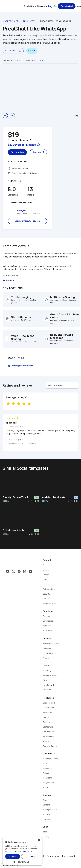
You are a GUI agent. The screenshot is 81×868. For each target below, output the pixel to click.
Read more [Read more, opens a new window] (28, 851)
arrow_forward (12, 116)
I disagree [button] (30, 856)
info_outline (20, 51)
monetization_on (9, 168)
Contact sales (37, 6)
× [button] (39, 840)
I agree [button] (13, 856)
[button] (22, 862)
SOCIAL (6, 501)
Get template (17, 152)
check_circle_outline (7, 300)
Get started (67, 6)
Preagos (21, 210)
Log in (51, 6)
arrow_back (5, 116)
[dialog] (22, 851)
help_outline (31, 140)
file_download (29, 501)
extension (9, 173)
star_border (35, 501)
